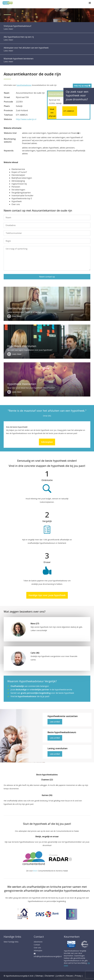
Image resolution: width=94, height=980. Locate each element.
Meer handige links (11, 942)
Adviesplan (47, 442)
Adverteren (38, 942)
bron (35, 871)
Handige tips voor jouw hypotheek (47, 595)
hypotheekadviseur (24, 85)
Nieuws (70, 976)
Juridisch (60, 976)
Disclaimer (50, 976)
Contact (37, 945)
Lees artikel (55, 722)
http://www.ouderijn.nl (26, 119)
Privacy (78, 976)
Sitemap (39, 976)
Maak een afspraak (52, 113)
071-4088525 (69, 111)
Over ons (37, 948)
